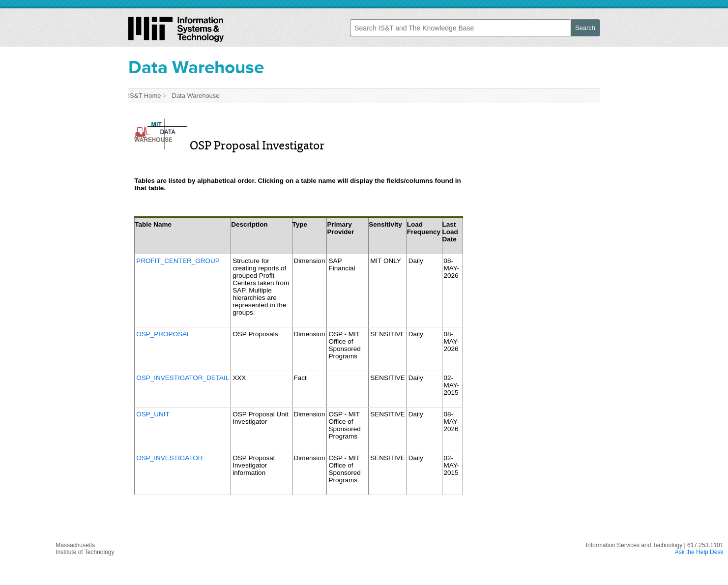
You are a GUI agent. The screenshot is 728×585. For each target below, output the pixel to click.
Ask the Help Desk (699, 552)
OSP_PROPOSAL (163, 334)
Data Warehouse (194, 96)
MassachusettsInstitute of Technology (85, 549)
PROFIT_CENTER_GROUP (178, 261)
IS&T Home (145, 96)
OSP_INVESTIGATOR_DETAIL (183, 378)
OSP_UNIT (153, 414)
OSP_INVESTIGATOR (169, 458)
